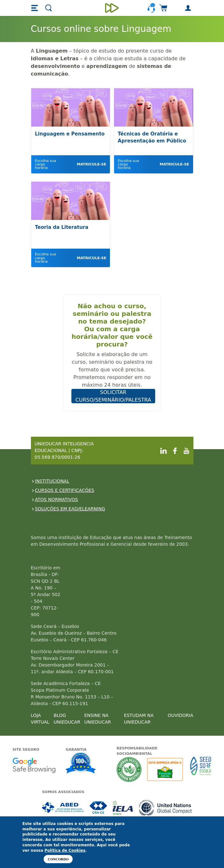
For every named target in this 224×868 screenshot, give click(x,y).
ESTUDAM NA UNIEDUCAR (139, 719)
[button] (35, 8)
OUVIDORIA (180, 715)
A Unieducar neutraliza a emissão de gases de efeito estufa (129, 769)
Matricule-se (91, 164)
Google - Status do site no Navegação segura (34, 765)
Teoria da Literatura (62, 227)
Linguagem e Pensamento (70, 134)
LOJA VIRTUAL (40, 719)
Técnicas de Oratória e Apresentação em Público (152, 138)
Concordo (58, 859)
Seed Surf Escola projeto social (201, 769)
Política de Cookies (65, 850)
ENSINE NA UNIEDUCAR (98, 719)
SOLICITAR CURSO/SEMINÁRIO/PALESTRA (113, 396)
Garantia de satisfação (81, 764)
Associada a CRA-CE (99, 808)
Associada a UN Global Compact (166, 808)
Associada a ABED (63, 808)
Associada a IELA (123, 808)
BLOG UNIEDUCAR (67, 719)
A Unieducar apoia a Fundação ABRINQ (166, 769)
